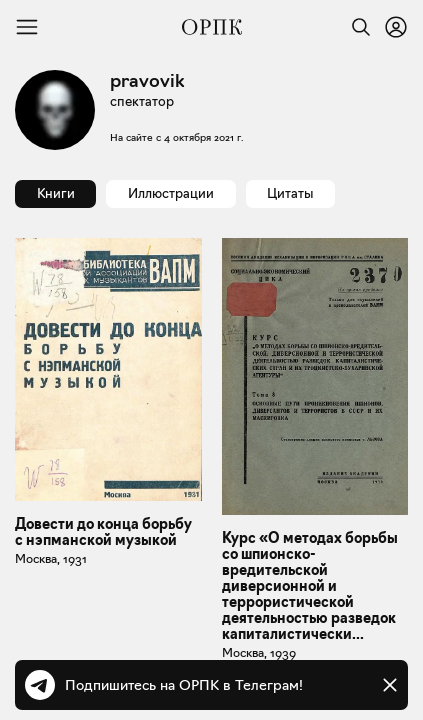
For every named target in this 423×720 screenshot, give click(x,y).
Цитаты (290, 193)
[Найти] (356, 27)
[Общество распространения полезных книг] (212, 27)
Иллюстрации (171, 193)
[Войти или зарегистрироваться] (396, 27)
